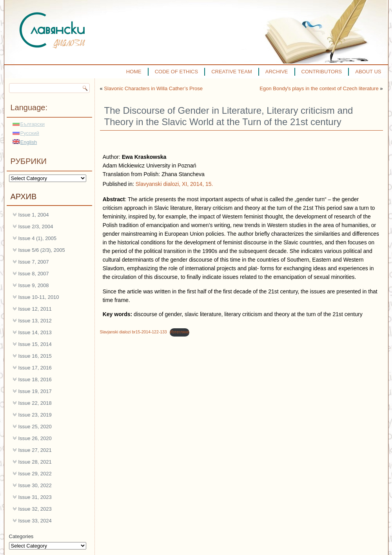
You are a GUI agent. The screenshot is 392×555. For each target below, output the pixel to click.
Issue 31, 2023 (35, 497)
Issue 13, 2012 (35, 321)
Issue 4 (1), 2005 (38, 238)
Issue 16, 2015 (35, 356)
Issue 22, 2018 (35, 403)
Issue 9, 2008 (34, 285)
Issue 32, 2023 (35, 509)
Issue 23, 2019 (35, 415)
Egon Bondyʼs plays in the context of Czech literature (319, 88)
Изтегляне (179, 332)
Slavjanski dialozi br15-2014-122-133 (133, 332)
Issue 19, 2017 (35, 391)
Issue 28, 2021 (35, 462)
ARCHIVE (277, 72)
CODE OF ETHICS (177, 72)
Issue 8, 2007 (34, 274)
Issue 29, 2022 (35, 474)
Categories (21, 536)
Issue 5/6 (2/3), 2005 (42, 250)
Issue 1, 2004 (34, 215)
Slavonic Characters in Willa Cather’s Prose (153, 88)
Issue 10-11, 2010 (39, 297)
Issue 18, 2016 (35, 379)
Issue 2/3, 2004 (36, 227)
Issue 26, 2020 (35, 438)
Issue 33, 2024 (35, 521)
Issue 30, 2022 (35, 485)
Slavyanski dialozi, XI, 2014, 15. (174, 184)
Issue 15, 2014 (35, 344)
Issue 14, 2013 (35, 332)
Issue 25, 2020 (35, 427)
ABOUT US (368, 72)
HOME (134, 72)
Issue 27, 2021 (35, 450)
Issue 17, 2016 (35, 368)
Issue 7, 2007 (34, 262)
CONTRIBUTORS (322, 72)
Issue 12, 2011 (35, 309)
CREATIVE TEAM (232, 72)
